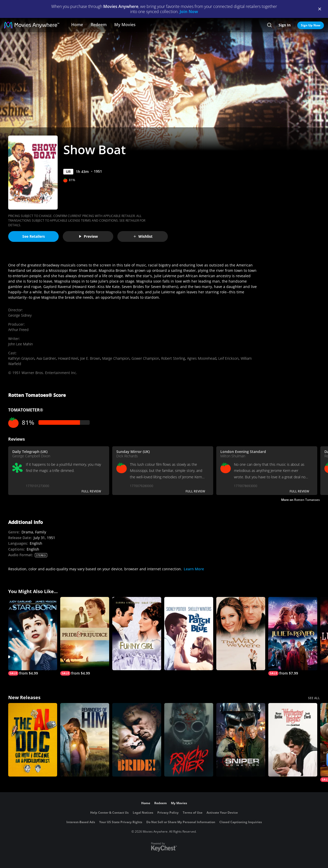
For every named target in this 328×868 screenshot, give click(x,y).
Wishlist (143, 236)
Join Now (189, 12)
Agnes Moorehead (202, 358)
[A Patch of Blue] (189, 634)
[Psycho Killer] (189, 740)
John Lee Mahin (20, 344)
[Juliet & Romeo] (293, 636)
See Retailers (34, 236)
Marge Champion (116, 358)
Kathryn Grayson (21, 358)
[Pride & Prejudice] (85, 636)
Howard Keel (68, 358)
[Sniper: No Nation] (241, 740)
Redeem (99, 25)
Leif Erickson (228, 358)
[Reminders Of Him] (85, 740)
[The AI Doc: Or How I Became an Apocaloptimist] (33, 740)
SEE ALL (314, 698)
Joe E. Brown (90, 358)
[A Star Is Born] (33, 636)
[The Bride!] (137, 740)
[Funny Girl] (137, 634)
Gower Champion (145, 358)
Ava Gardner (46, 358)
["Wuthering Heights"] (293, 740)
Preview (88, 236)
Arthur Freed (18, 330)
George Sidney (20, 315)
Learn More (194, 569)
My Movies (125, 25)
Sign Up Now (311, 25)
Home (77, 25)
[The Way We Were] (241, 634)
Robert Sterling (173, 358)
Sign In (285, 25)
